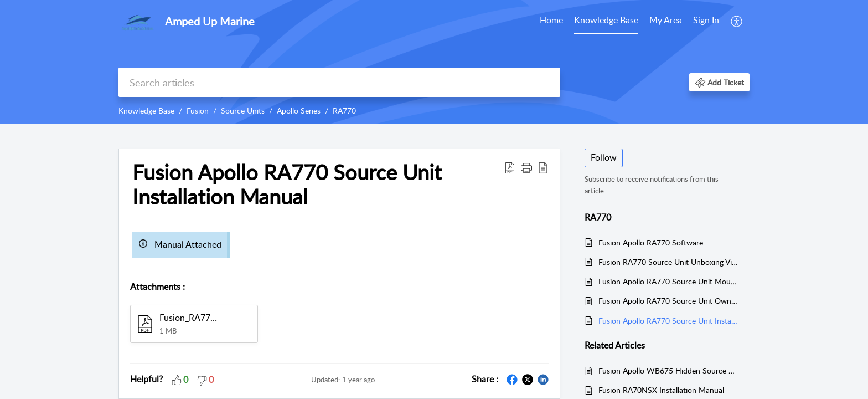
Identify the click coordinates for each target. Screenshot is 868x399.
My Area (666, 20)
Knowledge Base (606, 20)
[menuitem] (551, 21)
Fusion (198, 111)
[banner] (434, 62)
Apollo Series (299, 111)
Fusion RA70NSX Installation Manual (661, 390)
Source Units (243, 111)
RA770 (344, 111)
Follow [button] (604, 157)
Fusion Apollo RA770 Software (651, 242)
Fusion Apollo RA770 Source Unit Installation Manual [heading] (287, 185)
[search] (339, 82)
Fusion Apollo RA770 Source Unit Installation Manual (668, 321)
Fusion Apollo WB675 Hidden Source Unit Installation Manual (668, 370)
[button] (737, 21)
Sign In (706, 20)
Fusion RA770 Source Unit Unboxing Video (668, 262)
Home (551, 20)
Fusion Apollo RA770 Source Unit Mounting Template (668, 281)
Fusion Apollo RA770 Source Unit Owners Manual (668, 301)
